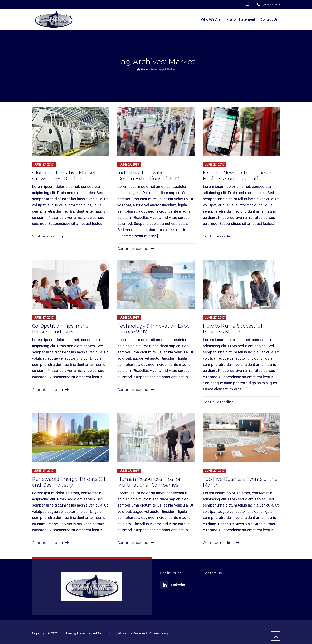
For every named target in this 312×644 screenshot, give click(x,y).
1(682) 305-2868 (271, 5)
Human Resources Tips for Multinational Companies (149, 482)
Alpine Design (159, 633)
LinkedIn (178, 585)
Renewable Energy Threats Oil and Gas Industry (69, 482)
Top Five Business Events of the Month (240, 482)
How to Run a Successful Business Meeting (232, 328)
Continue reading (47, 236)
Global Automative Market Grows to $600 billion (64, 175)
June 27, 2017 (44, 164)
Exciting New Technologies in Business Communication (238, 175)
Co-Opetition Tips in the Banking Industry (60, 328)
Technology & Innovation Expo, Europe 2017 (154, 328)
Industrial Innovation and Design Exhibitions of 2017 (148, 175)
